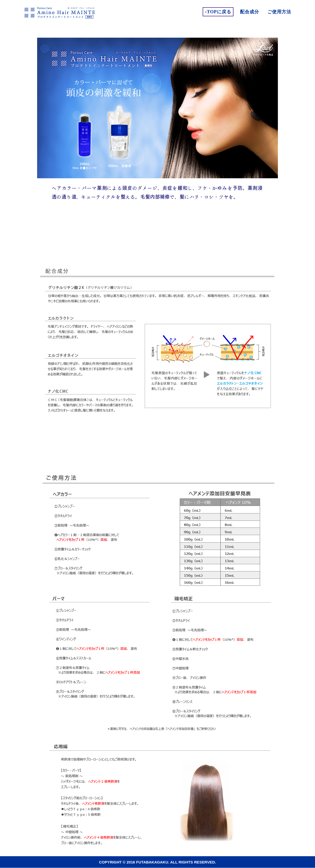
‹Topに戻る (218, 12)
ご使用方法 (279, 12)
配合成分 (250, 12)
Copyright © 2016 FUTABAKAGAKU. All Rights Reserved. (158, 862)
